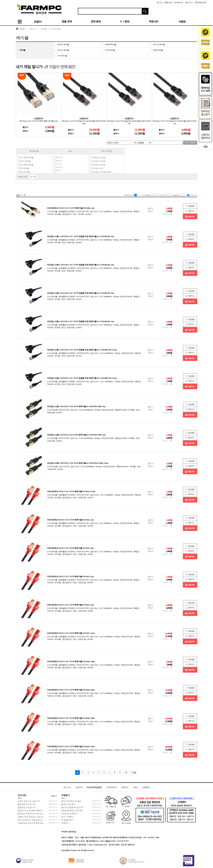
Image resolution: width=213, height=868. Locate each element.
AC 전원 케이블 (26, 158)
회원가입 (168, 3)
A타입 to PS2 (97, 168)
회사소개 (67, 787)
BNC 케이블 (24, 161)
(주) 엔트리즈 (128, 845)
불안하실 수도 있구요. (27, 804)
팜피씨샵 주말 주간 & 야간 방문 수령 (33, 814)
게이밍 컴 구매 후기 (69, 814)
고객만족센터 (111, 787)
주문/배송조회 (200, 3)
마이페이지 (178, 3)
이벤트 (135, 787)
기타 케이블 (62, 56)
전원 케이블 (158, 50)
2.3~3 (58, 170)
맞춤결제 (146, 787)
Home (22, 29)
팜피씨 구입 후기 (68, 804)
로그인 (160, 3)
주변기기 (33, 29)
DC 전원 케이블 (26, 165)
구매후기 (65, 823)
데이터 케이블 (63, 44)
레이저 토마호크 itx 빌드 (71, 801)
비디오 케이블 (159, 44)
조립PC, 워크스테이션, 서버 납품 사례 (33, 817)
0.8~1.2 (58, 161)
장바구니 (189, 3)
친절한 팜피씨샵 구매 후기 (72, 811)
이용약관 (79, 787)
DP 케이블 (23, 168)
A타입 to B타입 (98, 161)
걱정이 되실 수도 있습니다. (29, 801)
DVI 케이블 (24, 172)
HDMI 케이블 (111, 44)
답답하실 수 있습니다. (27, 807)
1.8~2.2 (58, 167)
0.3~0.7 (58, 157)
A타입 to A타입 (98, 158)
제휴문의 (125, 787)
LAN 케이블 (55, 29)
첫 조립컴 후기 (67, 820)
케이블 (43, 29)
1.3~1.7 (58, 164)
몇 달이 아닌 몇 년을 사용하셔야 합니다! (34, 811)
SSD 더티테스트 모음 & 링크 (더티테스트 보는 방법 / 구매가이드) (45, 820)
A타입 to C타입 (98, 165)
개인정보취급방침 (94, 787)
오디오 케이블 (63, 50)
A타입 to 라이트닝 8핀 (101, 172)
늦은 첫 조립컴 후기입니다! (72, 807)
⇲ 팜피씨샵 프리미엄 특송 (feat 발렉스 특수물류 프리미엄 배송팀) (45, 823)
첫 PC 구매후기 (67, 817)
